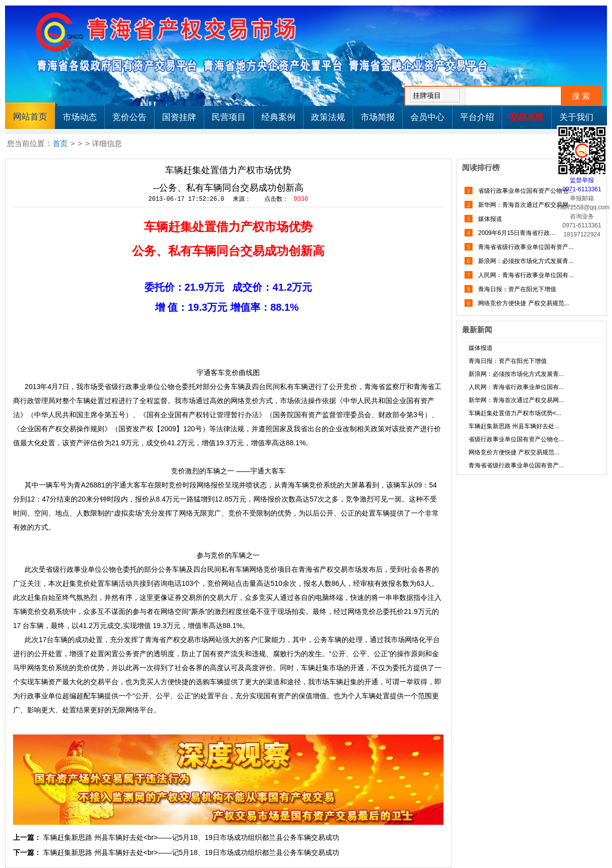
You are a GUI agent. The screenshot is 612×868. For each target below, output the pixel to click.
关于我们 (576, 117)
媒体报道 (489, 219)
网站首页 (30, 117)
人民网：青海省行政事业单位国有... (525, 275)
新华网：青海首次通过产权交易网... (525, 205)
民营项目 (229, 117)
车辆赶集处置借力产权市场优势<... (515, 413)
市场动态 (80, 117)
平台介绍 (477, 117)
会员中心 (427, 117)
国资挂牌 (179, 117)
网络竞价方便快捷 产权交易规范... (523, 303)
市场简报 (378, 117)
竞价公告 (129, 117)
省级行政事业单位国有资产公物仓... (525, 191)
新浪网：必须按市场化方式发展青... (525, 261)
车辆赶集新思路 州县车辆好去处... (514, 426)
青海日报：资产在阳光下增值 (516, 289)
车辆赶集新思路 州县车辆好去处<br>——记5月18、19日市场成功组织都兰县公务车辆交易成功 (191, 837)
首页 (60, 143)
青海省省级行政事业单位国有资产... (525, 247)
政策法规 (328, 117)
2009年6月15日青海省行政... (516, 233)
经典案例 (278, 117)
